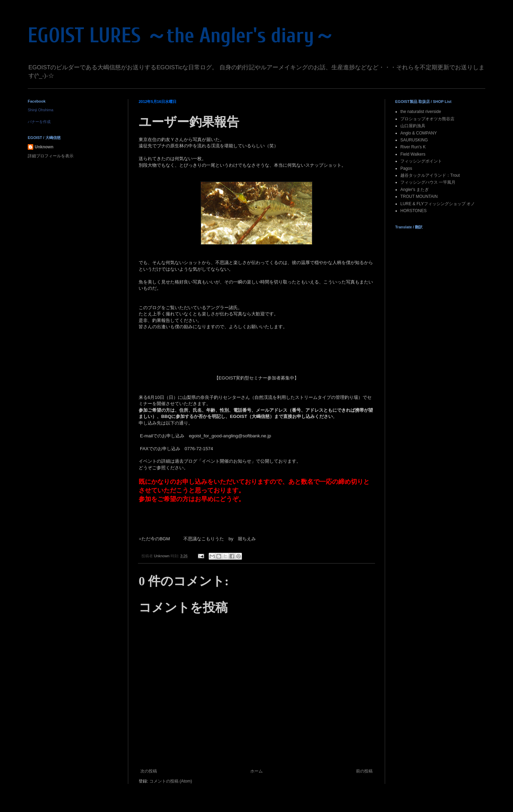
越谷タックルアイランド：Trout (430, 175)
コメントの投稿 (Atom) (171, 781)
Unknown (44, 147)
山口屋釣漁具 (413, 126)
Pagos (406, 168)
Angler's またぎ (415, 190)
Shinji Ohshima (41, 110)
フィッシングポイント (421, 161)
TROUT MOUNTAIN (419, 197)
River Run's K (413, 147)
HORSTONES (414, 211)
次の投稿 (149, 771)
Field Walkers (413, 154)
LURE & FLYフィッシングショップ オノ (438, 204)
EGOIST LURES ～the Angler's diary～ (181, 36)
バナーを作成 (39, 122)
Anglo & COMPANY (419, 133)
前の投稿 (364, 771)
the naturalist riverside (421, 112)
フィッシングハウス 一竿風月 (428, 182)
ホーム (256, 771)
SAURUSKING (414, 140)
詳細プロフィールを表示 (51, 156)
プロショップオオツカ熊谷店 (427, 119)
